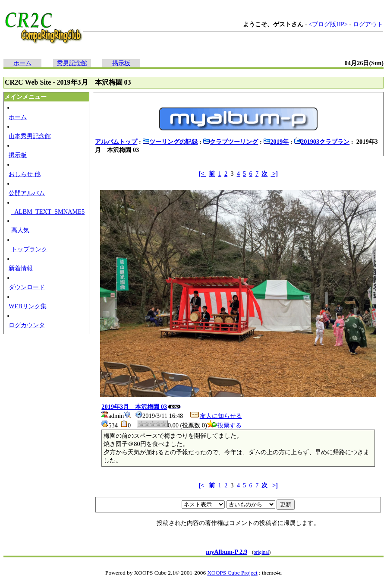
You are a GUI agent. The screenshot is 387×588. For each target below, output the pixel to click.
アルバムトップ (116, 142)
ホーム (22, 63)
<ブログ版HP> (328, 24)
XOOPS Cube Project (232, 573)
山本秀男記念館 (30, 136)
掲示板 (121, 63)
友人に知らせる (216, 416)
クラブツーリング (230, 142)
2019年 (276, 142)
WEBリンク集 (28, 306)
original (261, 552)
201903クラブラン (322, 142)
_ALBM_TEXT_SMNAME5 (48, 212)
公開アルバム (27, 193)
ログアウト (368, 24)
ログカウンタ (27, 325)
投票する (224, 425)
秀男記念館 (72, 63)
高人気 (20, 230)
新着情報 (21, 268)
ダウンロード (27, 287)
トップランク (29, 249)
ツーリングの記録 (170, 142)
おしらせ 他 (25, 174)
